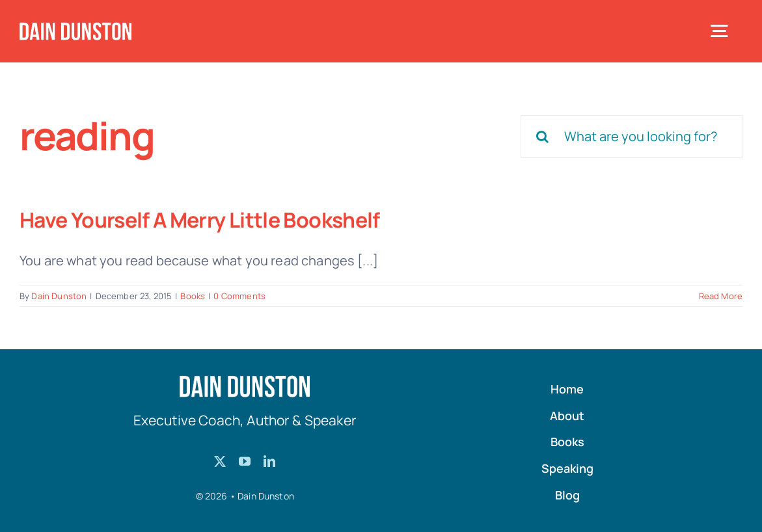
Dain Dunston (59, 296)
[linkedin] (269, 461)
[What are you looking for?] (632, 137)
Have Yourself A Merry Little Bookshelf (200, 220)
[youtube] (245, 461)
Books (193, 296)
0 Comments (239, 296)
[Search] (542, 137)
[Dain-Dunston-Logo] (75, 28)
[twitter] (220, 461)
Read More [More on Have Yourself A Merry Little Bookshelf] (721, 296)
